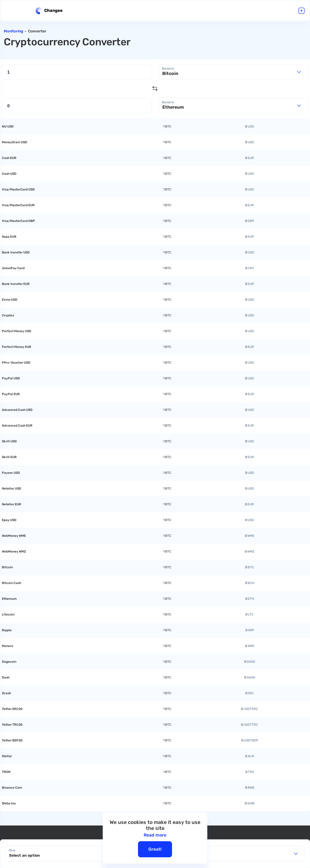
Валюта (168, 69)
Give (12, 850)
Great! (155, 849)
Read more (155, 835)
